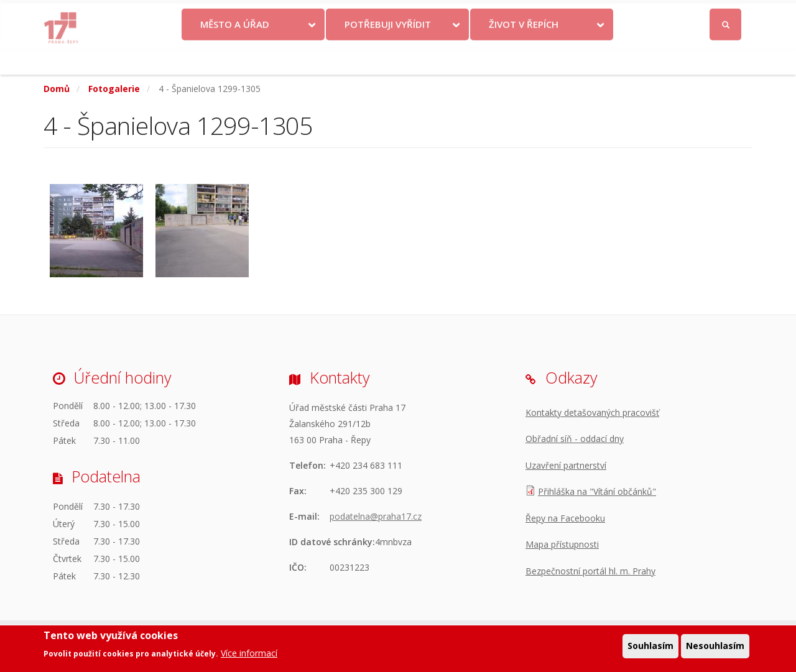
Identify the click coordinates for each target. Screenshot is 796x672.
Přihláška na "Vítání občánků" (597, 491)
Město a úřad (235, 52)
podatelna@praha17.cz (376, 516)
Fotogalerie (114, 89)
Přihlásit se (726, 15)
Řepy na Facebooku (565, 518)
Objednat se (502, 14)
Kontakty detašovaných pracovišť (592, 412)
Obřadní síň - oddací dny (575, 439)
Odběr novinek (572, 14)
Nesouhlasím (715, 649)
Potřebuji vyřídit (388, 52)
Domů (57, 89)
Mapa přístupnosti (562, 544)
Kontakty (443, 14)
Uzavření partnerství (566, 465)
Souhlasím (650, 649)
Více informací (249, 656)
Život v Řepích (524, 52)
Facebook (656, 14)
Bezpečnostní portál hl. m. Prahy (590, 571)
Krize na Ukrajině (366, 14)
